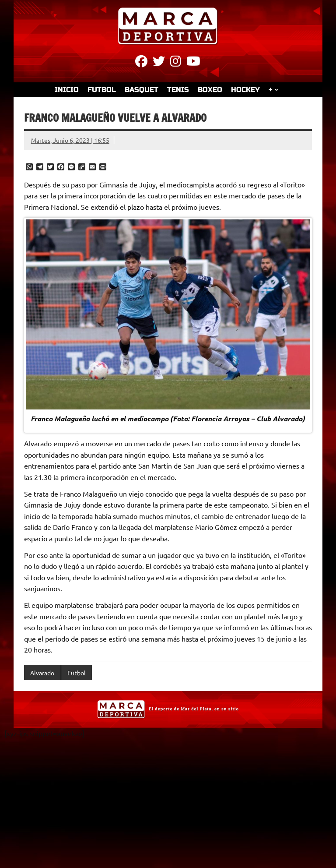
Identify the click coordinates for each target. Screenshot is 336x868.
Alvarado (42, 673)
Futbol (77, 673)
